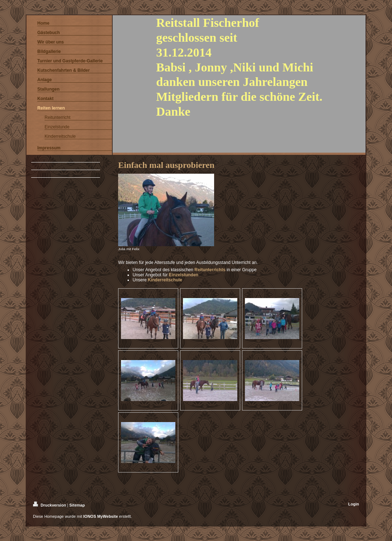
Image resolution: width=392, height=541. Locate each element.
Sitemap (77, 505)
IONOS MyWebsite (101, 516)
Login (354, 504)
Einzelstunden (184, 275)
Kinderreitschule (165, 280)
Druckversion (50, 505)
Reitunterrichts (210, 270)
